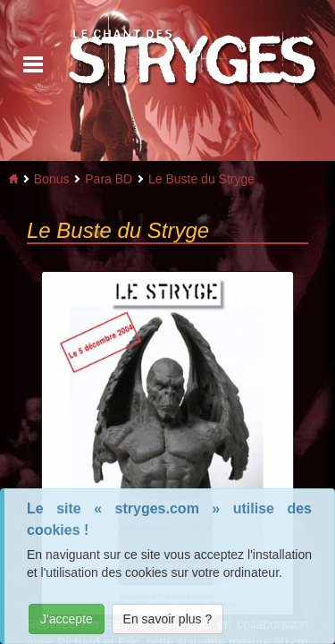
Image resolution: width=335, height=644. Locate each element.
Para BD (109, 179)
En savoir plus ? (168, 619)
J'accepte (67, 619)
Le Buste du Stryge (201, 179)
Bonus (52, 179)
